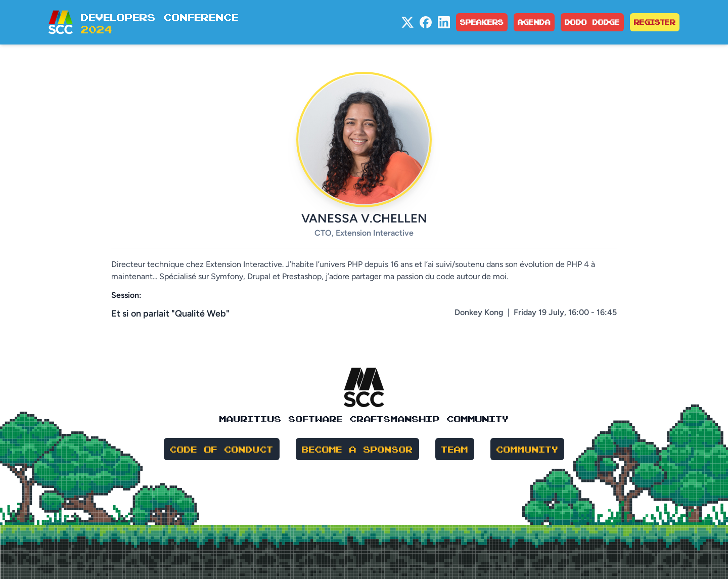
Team (455, 449)
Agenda (534, 22)
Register (655, 22)
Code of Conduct (222, 449)
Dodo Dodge (592, 22)
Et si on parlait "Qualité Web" (170, 314)
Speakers (482, 22)
